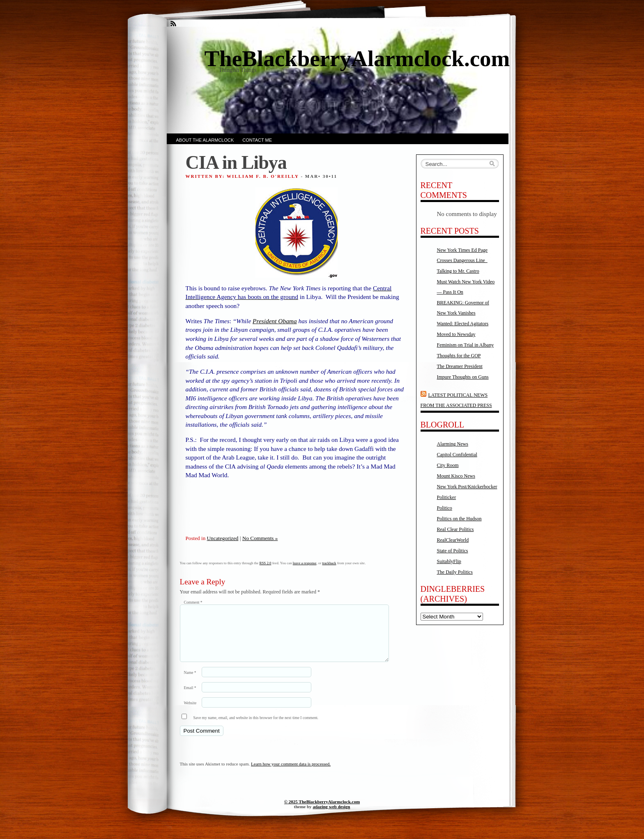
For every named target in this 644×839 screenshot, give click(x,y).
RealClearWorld (453, 540)
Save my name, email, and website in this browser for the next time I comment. (256, 728)
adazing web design (331, 816)
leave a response (305, 563)
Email (190, 698)
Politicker (447, 497)
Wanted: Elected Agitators (463, 324)
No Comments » (260, 538)
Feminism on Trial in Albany (466, 345)
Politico (445, 508)
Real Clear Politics (455, 529)
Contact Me (257, 140)
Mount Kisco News (456, 476)
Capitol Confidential (457, 455)
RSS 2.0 (266, 563)
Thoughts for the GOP (459, 356)
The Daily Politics (455, 572)
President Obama (275, 321)
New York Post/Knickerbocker (467, 487)
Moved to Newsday (456, 334)
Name (190, 682)
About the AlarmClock (205, 140)
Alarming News (453, 444)
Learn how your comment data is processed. (291, 774)
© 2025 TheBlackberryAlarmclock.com (322, 811)
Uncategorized (223, 538)
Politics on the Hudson (459, 519)
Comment (193, 602)
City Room (448, 465)
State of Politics (453, 551)
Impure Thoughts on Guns (463, 377)
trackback (329, 563)
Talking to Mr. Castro (458, 271)
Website (190, 713)
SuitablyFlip (449, 561)
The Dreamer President (460, 366)
